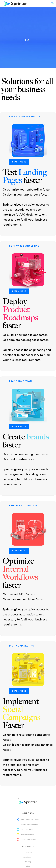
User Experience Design (30, 820)
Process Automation (28, 840)
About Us (28, 853)
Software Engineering (29, 825)
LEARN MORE (19, 162)
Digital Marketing (27, 835)
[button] (52, 3)
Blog (28, 866)
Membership (28, 857)
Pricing (28, 862)
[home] (14, 4)
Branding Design (27, 830)
